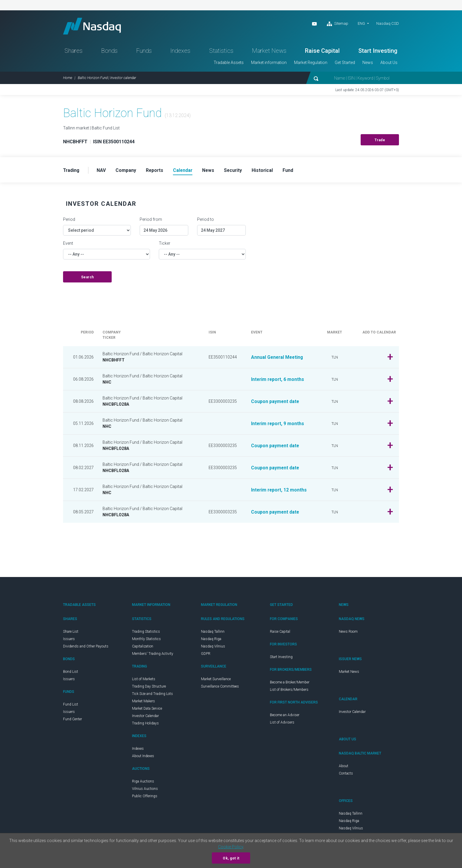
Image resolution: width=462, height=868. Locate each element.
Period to (206, 221)
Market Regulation (311, 64)
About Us (389, 64)
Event (68, 245)
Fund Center (72, 721)
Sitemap (338, 24)
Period (69, 221)
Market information (269, 64)
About (344, 767)
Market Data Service (147, 710)
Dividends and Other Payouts (86, 648)
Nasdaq (94, 27)
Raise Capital (322, 52)
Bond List (71, 673)
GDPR (206, 655)
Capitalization (143, 648)
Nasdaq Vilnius (213, 648)
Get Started (345, 64)
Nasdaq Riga (211, 640)
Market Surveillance (216, 680)
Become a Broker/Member (290, 684)
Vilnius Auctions (145, 790)
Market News (269, 52)
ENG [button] (361, 23)
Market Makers (143, 703)
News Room (348, 633)
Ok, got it (231, 858)
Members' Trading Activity (153, 655)
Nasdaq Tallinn (213, 633)
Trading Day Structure (149, 688)
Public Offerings (145, 798)
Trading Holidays (145, 725)
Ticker (165, 245)
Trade (380, 141)
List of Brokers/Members (289, 691)
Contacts (346, 775)
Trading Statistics (146, 633)
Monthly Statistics (146, 640)
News (368, 64)
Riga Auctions (143, 783)
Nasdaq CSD (388, 23)
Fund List (71, 706)
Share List (71, 633)
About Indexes (143, 757)
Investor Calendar (145, 717)
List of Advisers (282, 724)
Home (68, 79)
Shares (74, 52)
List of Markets (144, 680)
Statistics (221, 52)
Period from (151, 221)
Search (88, 279)
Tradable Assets (229, 64)
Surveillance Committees (220, 688)
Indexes (180, 52)
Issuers (69, 640)
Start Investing (378, 52)
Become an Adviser (285, 716)
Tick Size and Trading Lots (152, 695)
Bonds (109, 52)
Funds (144, 52)
